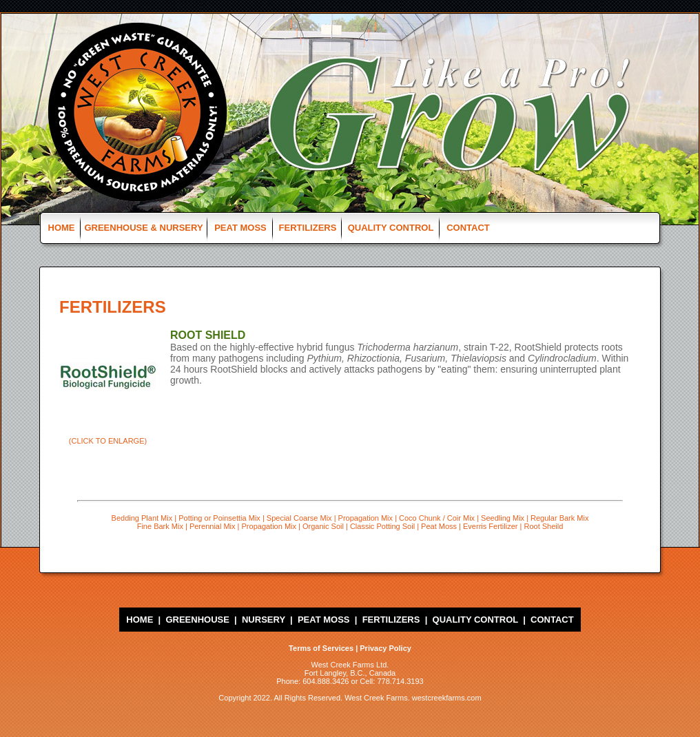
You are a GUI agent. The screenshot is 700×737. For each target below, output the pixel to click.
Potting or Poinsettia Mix (219, 518)
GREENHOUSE (197, 620)
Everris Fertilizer (490, 526)
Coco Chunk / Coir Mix (437, 518)
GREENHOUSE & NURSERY (143, 228)
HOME (62, 228)
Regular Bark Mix (559, 518)
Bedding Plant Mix (142, 518)
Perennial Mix (213, 526)
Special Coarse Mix (299, 518)
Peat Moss (439, 526)
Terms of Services (321, 648)
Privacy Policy (385, 648)
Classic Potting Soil (382, 526)
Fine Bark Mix (160, 526)
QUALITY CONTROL (391, 228)
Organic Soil (323, 526)
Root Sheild (543, 526)
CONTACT (468, 228)
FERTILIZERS (308, 228)
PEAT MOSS (240, 228)
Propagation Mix (366, 518)
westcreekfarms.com (447, 698)
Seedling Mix (503, 518)
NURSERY (264, 620)
